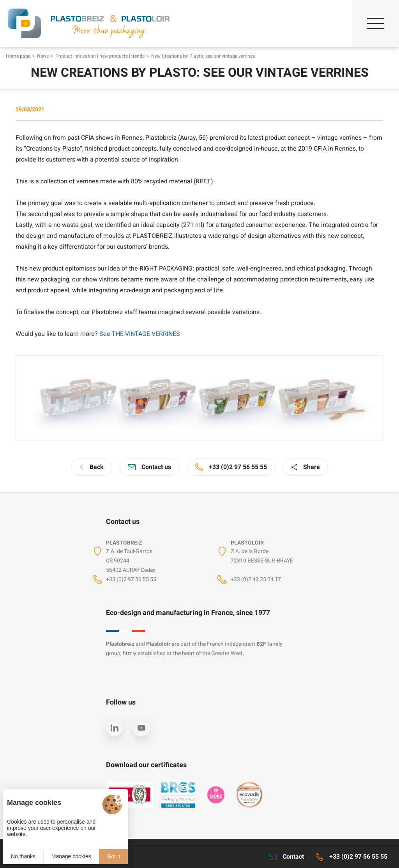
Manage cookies (71, 856)
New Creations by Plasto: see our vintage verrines (203, 56)
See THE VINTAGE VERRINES (140, 334)
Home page (18, 56)
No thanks (23, 856)
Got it (114, 856)
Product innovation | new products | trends (100, 56)
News (43, 56)
